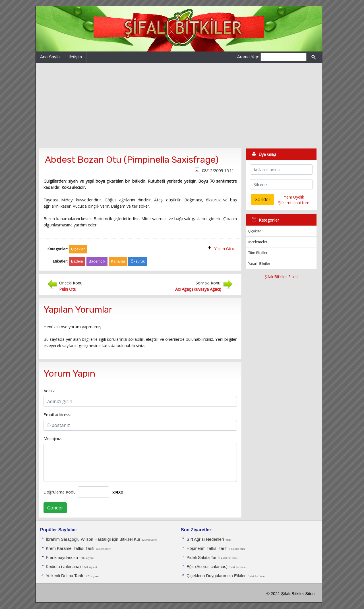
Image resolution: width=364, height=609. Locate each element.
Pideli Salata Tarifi (203, 558)
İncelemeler (258, 242)
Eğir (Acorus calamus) (207, 567)
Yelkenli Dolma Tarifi (64, 576)
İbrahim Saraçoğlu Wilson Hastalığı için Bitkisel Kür (93, 539)
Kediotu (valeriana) (63, 567)
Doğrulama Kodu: (60, 492)
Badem (77, 261)
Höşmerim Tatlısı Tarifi (207, 548)
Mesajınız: (53, 438)
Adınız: (49, 391)
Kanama (118, 261)
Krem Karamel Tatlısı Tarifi (70, 548)
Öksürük (138, 261)
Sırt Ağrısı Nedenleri (205, 539)
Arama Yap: (248, 57)
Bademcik (97, 261)
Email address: (57, 414)
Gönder (55, 508)
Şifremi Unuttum (294, 203)
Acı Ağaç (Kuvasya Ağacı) (198, 289)
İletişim (75, 57)
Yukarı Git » (224, 249)
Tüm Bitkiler (258, 253)
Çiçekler (255, 231)
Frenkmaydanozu (62, 558)
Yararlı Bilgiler (259, 264)
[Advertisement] (179, 106)
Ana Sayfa (50, 57)
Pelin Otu (68, 289)
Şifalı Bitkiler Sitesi (281, 276)
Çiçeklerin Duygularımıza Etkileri (217, 576)
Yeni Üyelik (294, 197)
